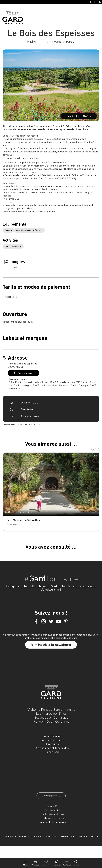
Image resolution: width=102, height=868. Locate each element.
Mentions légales (63, 836)
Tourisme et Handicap (15, 836)
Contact (33, 836)
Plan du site (46, 836)
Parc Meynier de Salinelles (23, 520)
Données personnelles (86, 836)
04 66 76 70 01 (29, 403)
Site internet (27, 409)
